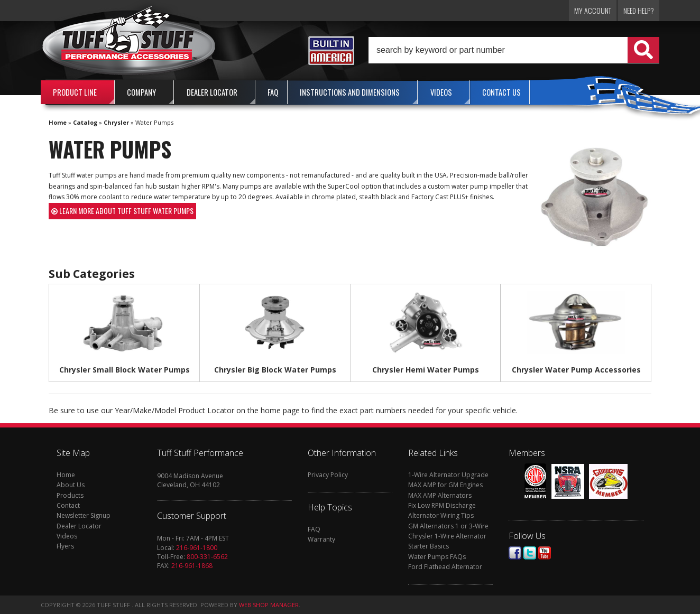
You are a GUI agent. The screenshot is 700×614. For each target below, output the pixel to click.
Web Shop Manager (269, 605)
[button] (514, 50)
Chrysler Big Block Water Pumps (275, 370)
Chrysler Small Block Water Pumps (125, 370)
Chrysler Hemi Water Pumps (426, 370)
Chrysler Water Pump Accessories (576, 370)
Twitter (530, 553)
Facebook (515, 553)
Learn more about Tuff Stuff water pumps (122, 211)
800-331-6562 (207, 557)
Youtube (545, 553)
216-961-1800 (197, 548)
